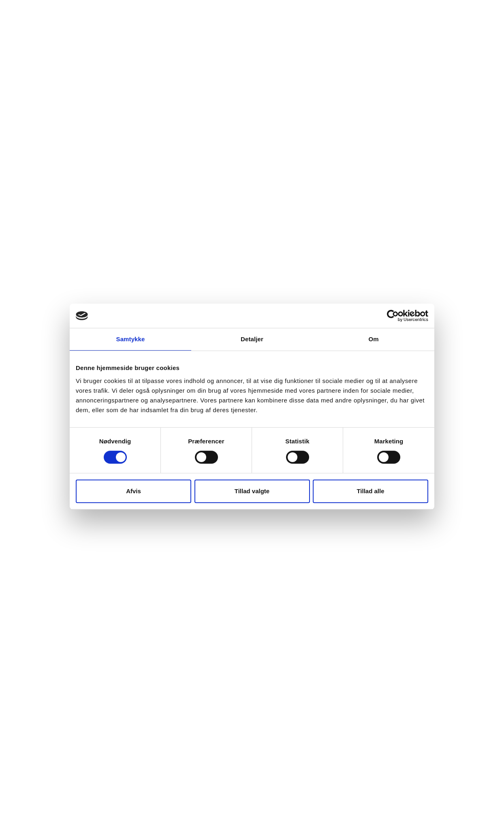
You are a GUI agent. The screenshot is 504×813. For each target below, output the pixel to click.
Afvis (133, 491)
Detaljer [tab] (252, 339)
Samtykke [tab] (131, 339)
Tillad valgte (252, 491)
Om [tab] (373, 339)
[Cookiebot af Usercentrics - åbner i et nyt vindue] (393, 316)
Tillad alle (370, 491)
